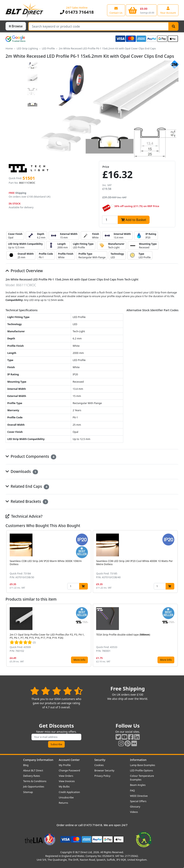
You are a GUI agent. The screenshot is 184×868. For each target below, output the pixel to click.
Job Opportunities (34, 786)
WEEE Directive (139, 796)
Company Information (38, 760)
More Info (79, 660)
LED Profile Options (141, 770)
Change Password (69, 770)
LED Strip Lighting (27, 48)
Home (9, 48)
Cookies (99, 765)
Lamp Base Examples (143, 765)
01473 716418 (77, 12)
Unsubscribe (66, 797)
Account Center (69, 760)
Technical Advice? (24, 516)
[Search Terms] (99, 26)
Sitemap (28, 792)
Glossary (135, 807)
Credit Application (69, 792)
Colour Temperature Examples (142, 778)
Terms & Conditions (35, 781)
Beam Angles (138, 785)
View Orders (66, 776)
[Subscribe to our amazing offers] (56, 737)
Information (138, 760)
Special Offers (138, 801)
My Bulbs (64, 786)
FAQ (132, 790)
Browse (16, 26)
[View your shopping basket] (141, 10)
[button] (175, 562)
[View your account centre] (168, 10)
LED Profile (48, 48)
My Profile (65, 765)
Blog (26, 765)
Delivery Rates (32, 776)
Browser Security (104, 770)
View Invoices (67, 781)
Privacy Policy (102, 776)
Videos (134, 812)
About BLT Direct (33, 770)
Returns (63, 803)
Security (100, 760)
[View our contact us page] (116, 10)
